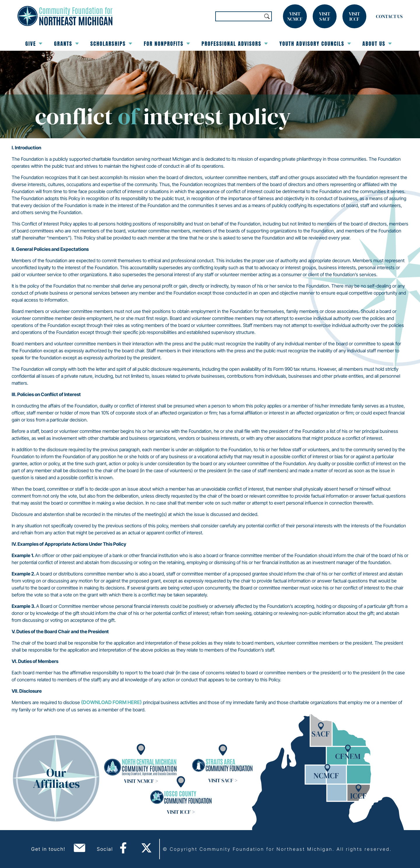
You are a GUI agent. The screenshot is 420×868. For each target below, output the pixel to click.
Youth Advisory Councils (315, 44)
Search (267, 16)
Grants (66, 44)
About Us (377, 44)
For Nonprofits (167, 44)
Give (34, 44)
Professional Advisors (235, 44)
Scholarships (111, 44)
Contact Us (389, 16)
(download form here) (111, 702)
